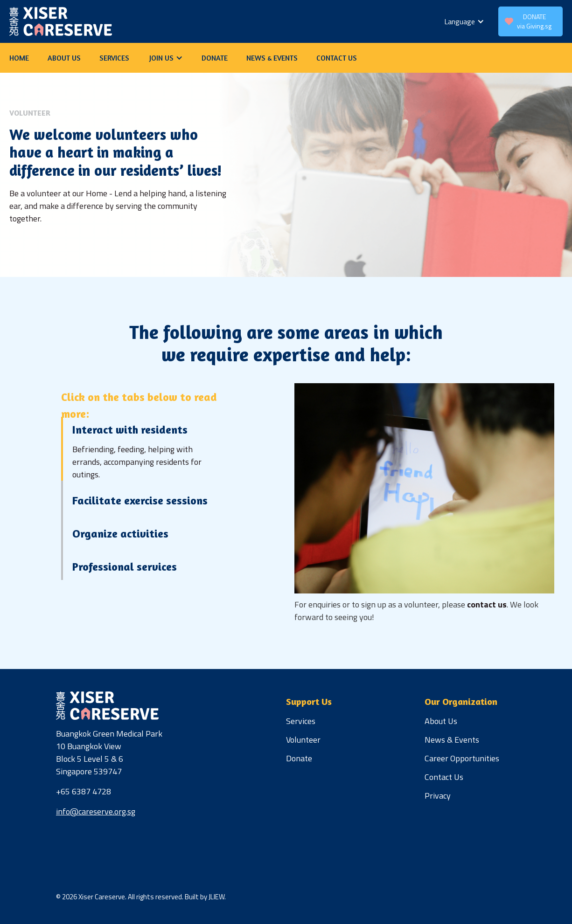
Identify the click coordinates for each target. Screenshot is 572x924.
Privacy (438, 796)
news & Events (272, 58)
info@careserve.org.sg (96, 811)
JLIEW (216, 897)
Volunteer (303, 740)
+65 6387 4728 (84, 791)
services (114, 58)
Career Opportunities (462, 758)
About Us (441, 721)
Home (19, 58)
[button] (464, 21)
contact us (337, 58)
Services (301, 721)
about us (64, 58)
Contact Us (444, 777)
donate (215, 58)
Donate (299, 758)
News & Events (452, 740)
